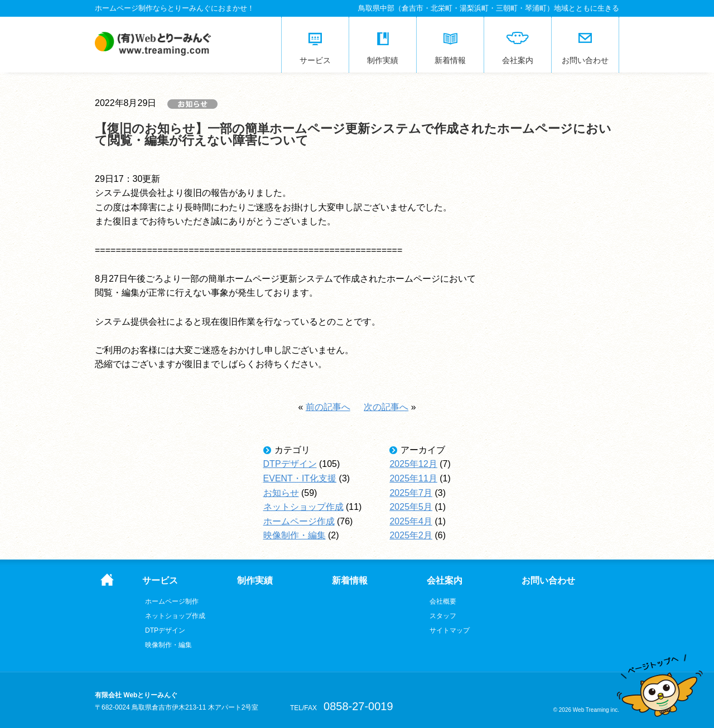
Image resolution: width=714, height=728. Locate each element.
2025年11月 (413, 478)
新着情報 (350, 581)
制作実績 (255, 581)
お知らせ (281, 493)
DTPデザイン (290, 464)
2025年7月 (411, 493)
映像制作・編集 (295, 535)
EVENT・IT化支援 (300, 478)
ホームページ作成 (299, 521)
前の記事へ (328, 407)
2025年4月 (411, 521)
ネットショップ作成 (303, 507)
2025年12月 (413, 464)
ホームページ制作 (172, 601)
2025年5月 (411, 507)
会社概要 (443, 601)
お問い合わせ (548, 581)
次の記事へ (386, 407)
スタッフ (443, 616)
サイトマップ (450, 630)
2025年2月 (411, 535)
